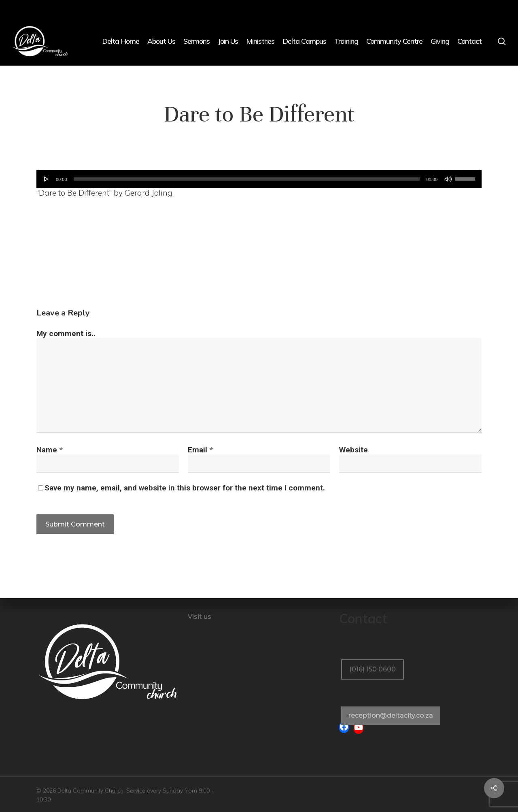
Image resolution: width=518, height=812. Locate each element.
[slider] (247, 179)
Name (50, 450)
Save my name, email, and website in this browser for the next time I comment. (185, 488)
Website (353, 450)
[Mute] (448, 179)
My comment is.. (66, 334)
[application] (259, 179)
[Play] (47, 179)
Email (200, 450)
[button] (373, 652)
